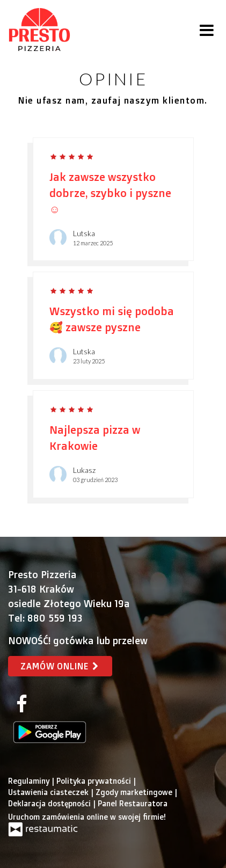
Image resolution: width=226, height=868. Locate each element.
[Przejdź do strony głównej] (39, 30)
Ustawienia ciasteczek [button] (49, 792)
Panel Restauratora (133, 803)
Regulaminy (30, 781)
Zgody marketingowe (135, 792)
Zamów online (60, 666)
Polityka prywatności (95, 781)
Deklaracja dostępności (50, 803)
